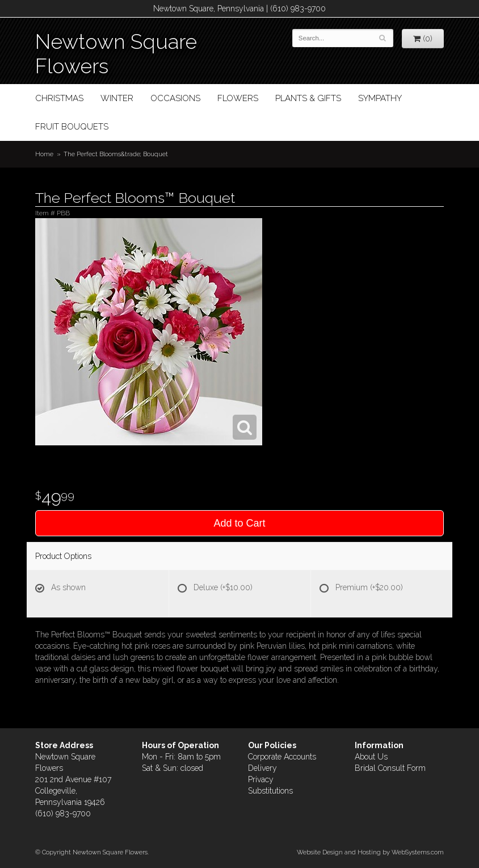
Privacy (261, 779)
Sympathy (380, 98)
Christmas (59, 98)
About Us (371, 757)
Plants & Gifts (308, 98)
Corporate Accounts (282, 757)
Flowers (238, 98)
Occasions (175, 98)
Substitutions (270, 791)
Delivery (262, 768)
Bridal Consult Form (390, 768)
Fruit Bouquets (72, 127)
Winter (117, 98)
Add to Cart (239, 523)
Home (44, 154)
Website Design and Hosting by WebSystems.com (370, 852)
